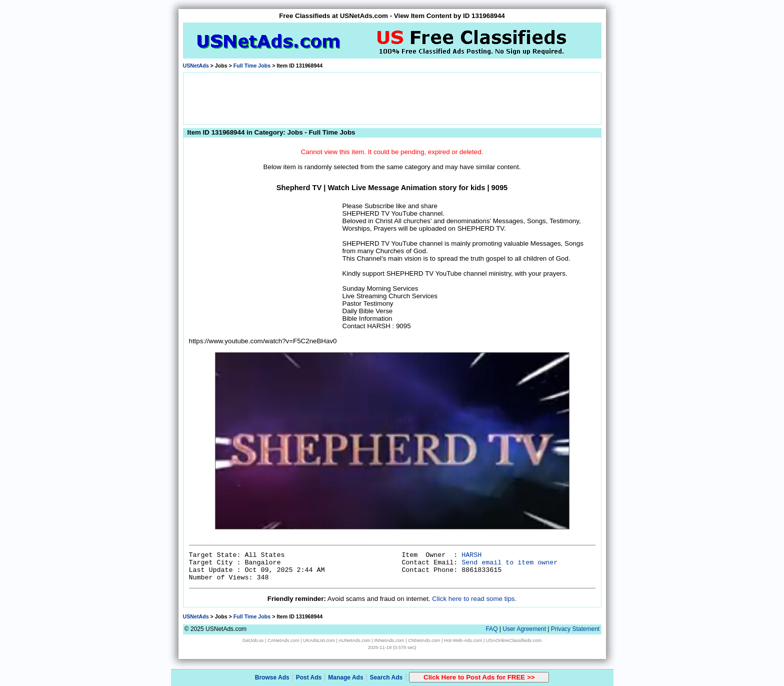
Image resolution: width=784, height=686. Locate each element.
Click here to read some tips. (474, 599)
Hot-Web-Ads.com (463, 640)
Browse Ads (272, 677)
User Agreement (524, 629)
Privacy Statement (575, 629)
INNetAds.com (389, 640)
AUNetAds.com (354, 640)
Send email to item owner (509, 563)
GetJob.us (253, 640)
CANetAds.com (283, 640)
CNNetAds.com (424, 640)
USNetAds (196, 66)
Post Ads (309, 677)
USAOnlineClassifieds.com (514, 640)
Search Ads (386, 677)
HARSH (471, 555)
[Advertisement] (392, 98)
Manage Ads (345, 677)
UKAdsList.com (319, 640)
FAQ (491, 629)
